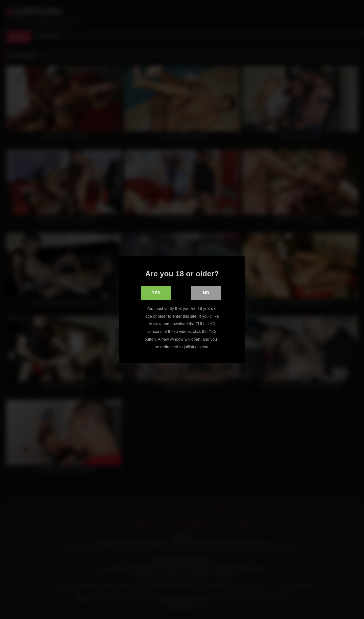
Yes (156, 293)
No (206, 293)
